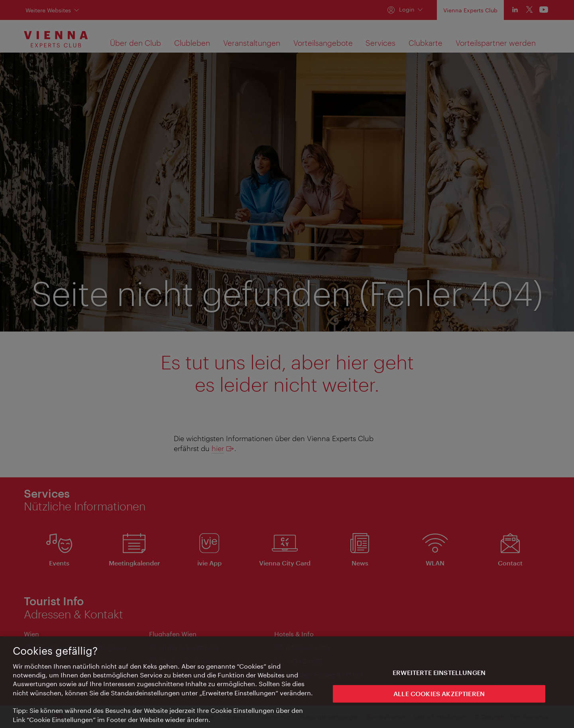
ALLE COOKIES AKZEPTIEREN (439, 698)
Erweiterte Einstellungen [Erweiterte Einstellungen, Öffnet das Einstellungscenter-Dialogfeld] (439, 677)
